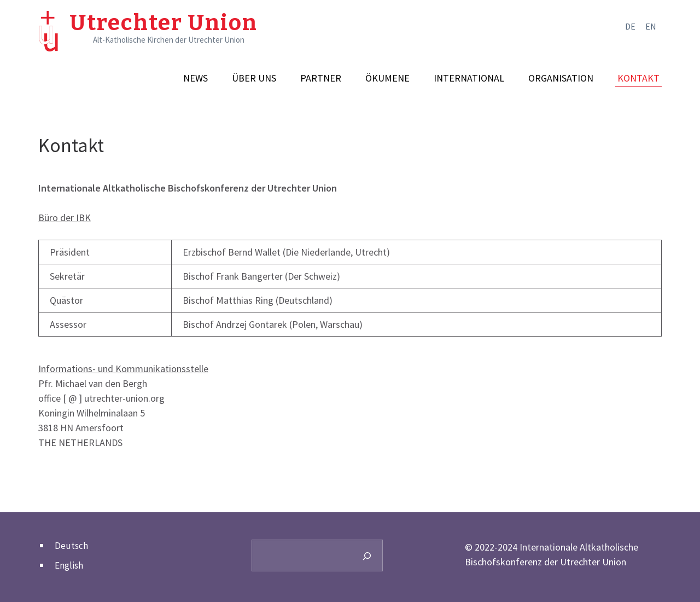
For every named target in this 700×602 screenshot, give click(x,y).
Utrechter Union (164, 23)
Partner (321, 78)
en (651, 26)
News (196, 78)
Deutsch (71, 546)
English (69, 565)
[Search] (367, 555)
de (630, 26)
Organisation (561, 78)
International (469, 78)
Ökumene (387, 78)
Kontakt (638, 78)
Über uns (254, 78)
